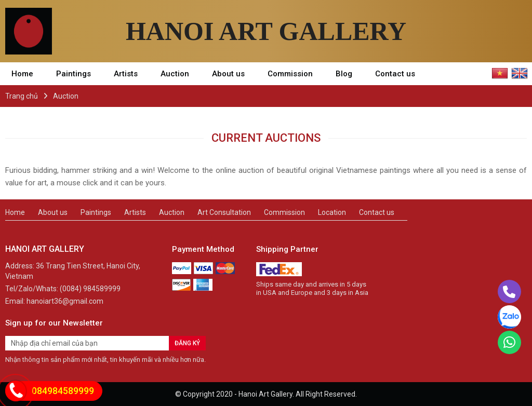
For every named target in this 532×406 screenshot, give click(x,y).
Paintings (74, 74)
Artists (126, 74)
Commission (290, 74)
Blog (344, 74)
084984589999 (63, 391)
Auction (175, 74)
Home (22, 74)
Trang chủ (22, 96)
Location (332, 212)
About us (228, 74)
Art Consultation (224, 212)
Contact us (395, 74)
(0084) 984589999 (90, 289)
